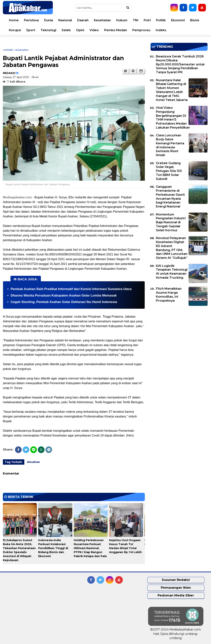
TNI (136, 20)
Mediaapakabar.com (17, 197)
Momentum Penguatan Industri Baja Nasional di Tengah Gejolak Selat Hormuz (171, 222)
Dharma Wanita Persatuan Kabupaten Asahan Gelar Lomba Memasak (64, 295)
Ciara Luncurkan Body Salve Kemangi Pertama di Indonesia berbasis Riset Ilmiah (170, 145)
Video (94, 30)
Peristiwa (31, 20)
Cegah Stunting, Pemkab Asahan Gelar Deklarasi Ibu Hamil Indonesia (64, 302)
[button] (141, 71)
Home (14, 20)
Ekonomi (178, 20)
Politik (161, 20)
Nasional (65, 20)
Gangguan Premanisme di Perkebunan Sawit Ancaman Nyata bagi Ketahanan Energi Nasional (170, 197)
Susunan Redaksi (176, 580)
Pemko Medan (116, 30)
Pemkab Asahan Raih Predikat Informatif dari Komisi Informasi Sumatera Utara (71, 289)
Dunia (49, 20)
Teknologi (48, 30)
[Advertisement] (179, 337)
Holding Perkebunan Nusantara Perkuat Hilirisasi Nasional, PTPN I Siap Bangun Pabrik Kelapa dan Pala (90, 548)
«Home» (8, 50)
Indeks (161, 30)
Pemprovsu (141, 30)
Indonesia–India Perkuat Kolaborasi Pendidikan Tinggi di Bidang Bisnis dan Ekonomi (53, 548)
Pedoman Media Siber (176, 595)
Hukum (122, 20)
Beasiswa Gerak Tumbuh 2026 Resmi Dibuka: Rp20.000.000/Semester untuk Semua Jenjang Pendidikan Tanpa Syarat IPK (180, 64)
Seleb (66, 30)
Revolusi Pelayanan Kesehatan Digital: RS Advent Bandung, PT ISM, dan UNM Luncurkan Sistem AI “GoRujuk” (172, 248)
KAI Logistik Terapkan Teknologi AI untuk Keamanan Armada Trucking (172, 272)
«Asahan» (22, 50)
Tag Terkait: (14, 462)
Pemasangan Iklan (176, 588)
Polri (147, 20)
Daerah (83, 20)
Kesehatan (102, 20)
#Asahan (33, 462)
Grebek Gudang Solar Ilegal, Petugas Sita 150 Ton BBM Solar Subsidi (169, 171)
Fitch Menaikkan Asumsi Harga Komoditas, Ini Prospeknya (169, 295)
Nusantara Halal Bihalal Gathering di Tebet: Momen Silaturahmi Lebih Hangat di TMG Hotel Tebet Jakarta (172, 90)
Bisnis (195, 20)
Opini (80, 30)
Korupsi (15, 30)
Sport (31, 30)
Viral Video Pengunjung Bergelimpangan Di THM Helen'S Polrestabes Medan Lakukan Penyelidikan (173, 118)
